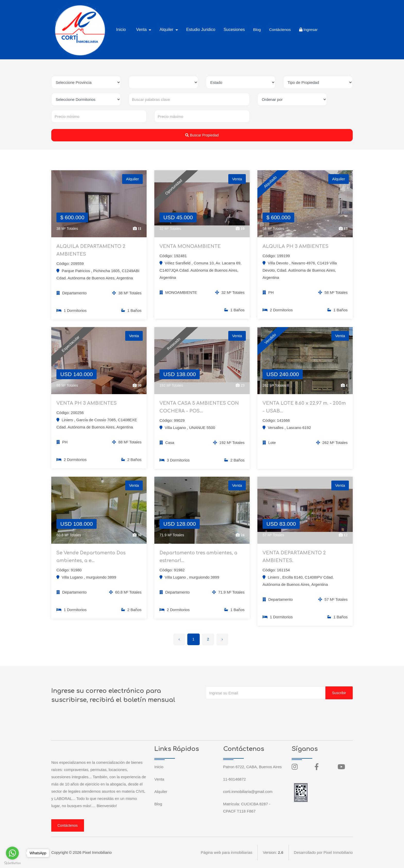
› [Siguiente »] (222, 639)
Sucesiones (234, 30)
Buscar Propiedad (202, 135)
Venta (159, 779)
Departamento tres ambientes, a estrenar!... (198, 557)
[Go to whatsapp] (12, 853)
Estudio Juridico (201, 30)
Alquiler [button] (167, 30)
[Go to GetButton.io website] (12, 863)
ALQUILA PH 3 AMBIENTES (296, 246)
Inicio (121, 30)
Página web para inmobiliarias (226, 852)
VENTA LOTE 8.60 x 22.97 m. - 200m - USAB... (304, 407)
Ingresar (308, 30)
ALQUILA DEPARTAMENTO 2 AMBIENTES (91, 250)
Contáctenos (280, 30)
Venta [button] (142, 30)
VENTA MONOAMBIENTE (190, 246)
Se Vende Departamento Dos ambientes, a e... (91, 557)
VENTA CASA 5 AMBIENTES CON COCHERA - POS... (199, 407)
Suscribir (339, 693)
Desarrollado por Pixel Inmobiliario (323, 852)
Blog (257, 30)
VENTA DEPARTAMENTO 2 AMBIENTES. (294, 557)
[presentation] (245, 710)
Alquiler (161, 792)
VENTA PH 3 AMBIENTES (87, 403)
